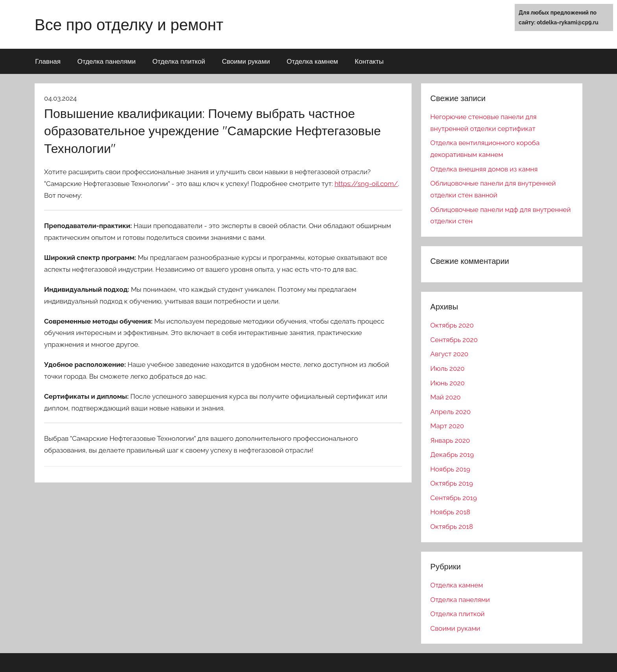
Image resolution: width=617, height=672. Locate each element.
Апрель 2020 (451, 412)
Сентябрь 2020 (454, 340)
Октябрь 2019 (452, 483)
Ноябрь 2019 (450, 469)
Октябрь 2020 (452, 325)
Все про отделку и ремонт (129, 24)
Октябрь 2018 (452, 527)
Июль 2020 (448, 368)
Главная (48, 61)
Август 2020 (450, 354)
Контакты (369, 61)
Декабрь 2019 (452, 455)
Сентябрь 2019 (454, 498)
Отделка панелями (106, 61)
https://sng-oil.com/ (366, 184)
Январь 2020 (450, 440)
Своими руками (246, 61)
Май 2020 (446, 397)
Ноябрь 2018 (450, 512)
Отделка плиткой (179, 61)
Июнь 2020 (448, 383)
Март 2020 (447, 426)
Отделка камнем (312, 61)
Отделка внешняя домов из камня (484, 169)
